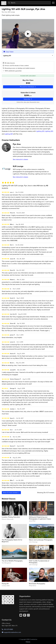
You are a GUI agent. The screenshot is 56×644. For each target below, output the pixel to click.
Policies (28, 642)
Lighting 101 (7, 56)
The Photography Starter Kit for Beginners (12, 541)
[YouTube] (21, 615)
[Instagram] (28, 615)
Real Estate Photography (37, 584)
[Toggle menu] (53, 3)
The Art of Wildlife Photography (12, 561)
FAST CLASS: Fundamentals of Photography (39, 562)
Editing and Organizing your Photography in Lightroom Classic (40, 518)
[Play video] (28, 34)
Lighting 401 (9, 134)
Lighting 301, (49, 131)
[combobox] (29, 3)
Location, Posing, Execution (11, 517)
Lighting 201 (40, 131)
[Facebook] (25, 615)
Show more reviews (11, 493)
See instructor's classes (20, 159)
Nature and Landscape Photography (41, 540)
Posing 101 (5, 584)
